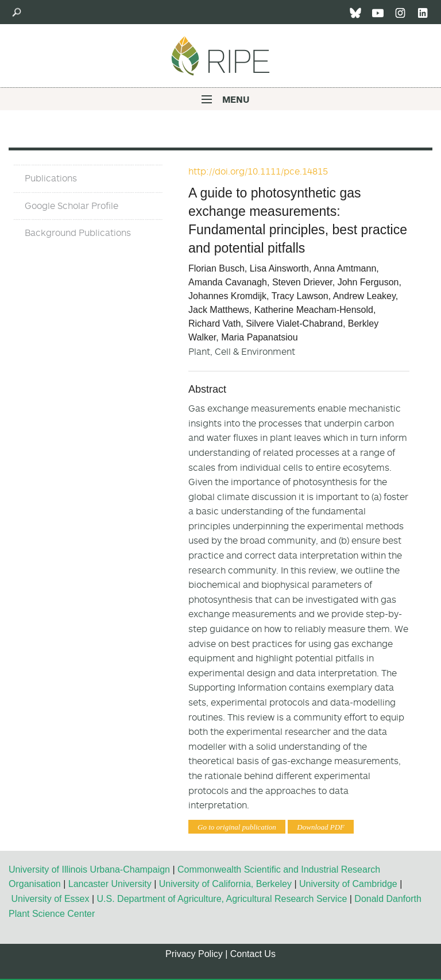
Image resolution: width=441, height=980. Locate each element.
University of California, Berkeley (225, 884)
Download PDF (321, 827)
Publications (51, 178)
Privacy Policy (194, 954)
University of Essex (50, 899)
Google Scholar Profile (71, 206)
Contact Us (253, 954)
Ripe (220, 56)
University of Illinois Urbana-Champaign (89, 869)
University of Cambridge (348, 884)
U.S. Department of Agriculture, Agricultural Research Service (222, 899)
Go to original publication (237, 827)
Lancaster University (110, 884)
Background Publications (78, 233)
